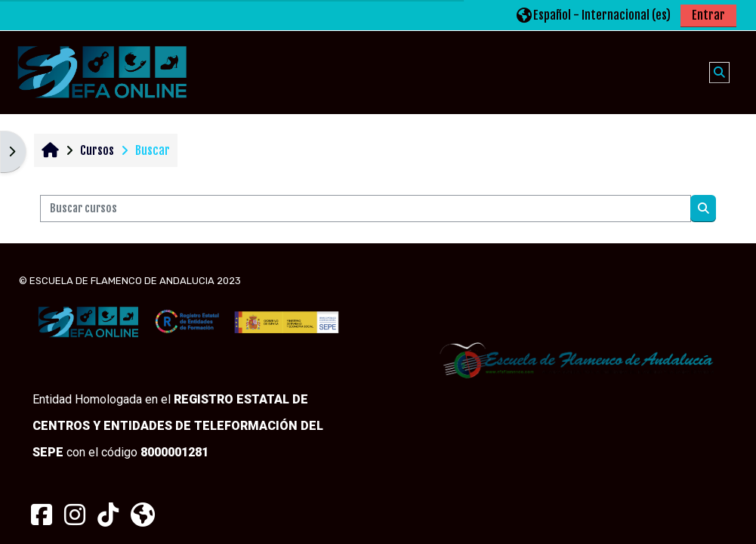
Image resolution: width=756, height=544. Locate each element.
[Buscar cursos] (366, 209)
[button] (594, 15)
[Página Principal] (102, 72)
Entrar (708, 15)
